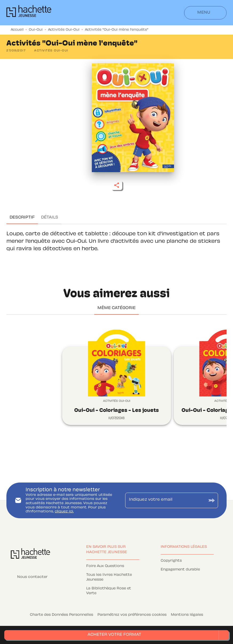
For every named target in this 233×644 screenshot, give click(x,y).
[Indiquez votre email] (165, 500)
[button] (51, 51)
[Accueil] (29, 13)
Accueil (17, 30)
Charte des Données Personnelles (62, 615)
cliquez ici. (64, 512)
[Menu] (205, 13)
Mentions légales (187, 615)
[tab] (22, 218)
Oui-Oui (36, 30)
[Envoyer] (212, 500)
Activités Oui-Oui (64, 30)
